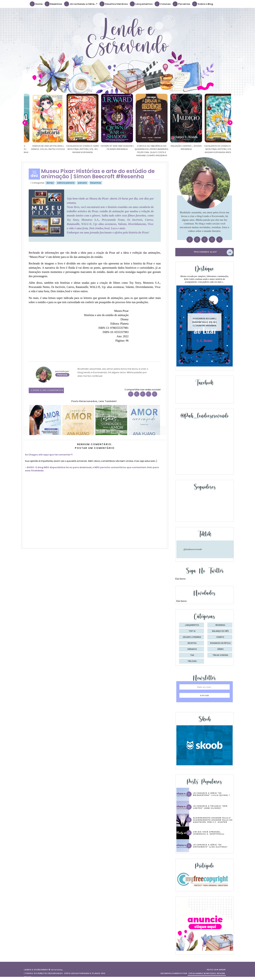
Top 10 (192, 631)
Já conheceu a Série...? (81, 4)
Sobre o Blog (203, 4)
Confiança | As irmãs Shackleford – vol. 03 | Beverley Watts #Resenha (41, 149)
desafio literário (192, 637)
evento (220, 637)
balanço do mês (220, 631)
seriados (192, 649)
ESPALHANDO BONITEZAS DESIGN (207, 973)
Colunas (163, 4)
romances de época (220, 643)
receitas (192, 643)
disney (50, 183)
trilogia (192, 661)
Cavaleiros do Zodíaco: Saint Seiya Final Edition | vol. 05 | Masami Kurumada (110, 149)
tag (192, 655)
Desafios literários (114, 4)
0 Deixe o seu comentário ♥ (47, 390)
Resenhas (53, 4)
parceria (82, 183)
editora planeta (66, 183)
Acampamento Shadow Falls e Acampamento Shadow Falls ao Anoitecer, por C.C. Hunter (213, 820)
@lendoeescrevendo (193, 549)
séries (220, 649)
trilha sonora (220, 655)
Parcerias (182, 4)
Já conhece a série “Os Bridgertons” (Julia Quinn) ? (211, 794)
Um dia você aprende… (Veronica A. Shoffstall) (209, 833)
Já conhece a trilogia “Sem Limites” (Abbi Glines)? (210, 807)
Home (36, 4)
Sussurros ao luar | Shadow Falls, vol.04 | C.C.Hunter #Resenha (205, 322)
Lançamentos (141, 4)
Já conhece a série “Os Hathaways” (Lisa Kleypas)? (210, 846)
